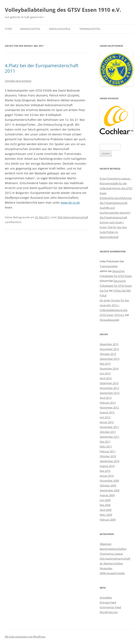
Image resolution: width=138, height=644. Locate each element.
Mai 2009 (105, 505)
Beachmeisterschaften (113, 549)
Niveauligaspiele (60, 29)
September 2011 (110, 437)
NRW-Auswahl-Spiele (112, 573)
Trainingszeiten (90, 29)
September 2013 (110, 393)
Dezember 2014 (109, 368)
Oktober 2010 (108, 456)
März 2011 (106, 446)
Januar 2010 (107, 476)
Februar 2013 (108, 403)
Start (9, 29)
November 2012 (109, 407)
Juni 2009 (105, 500)
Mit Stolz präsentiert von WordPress (25, 637)
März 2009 (106, 515)
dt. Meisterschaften (111, 563)
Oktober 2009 (108, 485)
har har (104, 291)
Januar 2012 (107, 422)
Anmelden (106, 598)
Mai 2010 (105, 471)
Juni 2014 (105, 373)
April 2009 (106, 510)
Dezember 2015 (109, 344)
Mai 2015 (105, 364)
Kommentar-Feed (110, 607)
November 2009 (109, 481)
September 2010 (110, 461)
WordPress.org (109, 612)
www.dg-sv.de (70, 203)
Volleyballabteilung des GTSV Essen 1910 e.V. (63, 10)
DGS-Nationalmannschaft (73, 217)
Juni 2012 (105, 417)
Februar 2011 (108, 451)
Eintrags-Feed (108, 602)
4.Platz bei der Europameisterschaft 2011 (42, 68)
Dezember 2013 (109, 383)
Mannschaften (30, 29)
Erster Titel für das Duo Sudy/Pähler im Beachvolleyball (113, 232)
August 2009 (107, 495)
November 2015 (109, 349)
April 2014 (106, 378)
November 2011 (109, 427)
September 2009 (110, 490)
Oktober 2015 (108, 354)
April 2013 (106, 398)
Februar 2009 (108, 520)
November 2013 (109, 388)
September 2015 (110, 359)
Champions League (111, 554)
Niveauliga (106, 568)
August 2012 (107, 412)
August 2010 (107, 466)
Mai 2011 (105, 442)
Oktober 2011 (108, 432)
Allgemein (106, 544)
